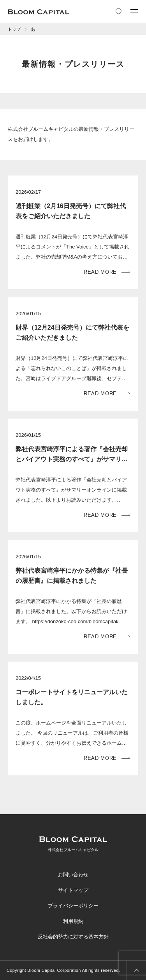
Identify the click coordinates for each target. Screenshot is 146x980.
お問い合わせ (73, 875)
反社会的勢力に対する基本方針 (73, 937)
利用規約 (73, 921)
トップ (14, 29)
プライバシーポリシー (73, 906)
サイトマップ (73, 890)
